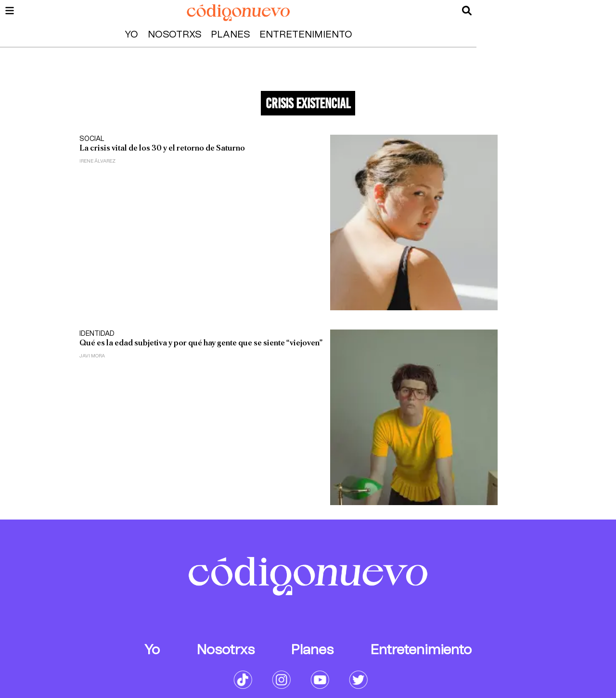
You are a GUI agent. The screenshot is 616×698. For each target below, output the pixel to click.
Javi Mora (92, 356)
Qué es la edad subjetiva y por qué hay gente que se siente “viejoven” (201, 343)
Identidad (97, 334)
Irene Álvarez (97, 161)
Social (92, 139)
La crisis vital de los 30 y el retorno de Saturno (162, 148)
